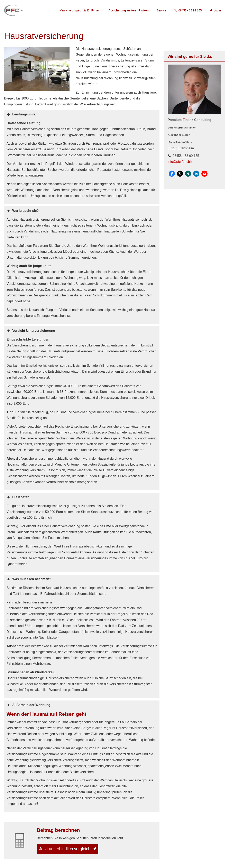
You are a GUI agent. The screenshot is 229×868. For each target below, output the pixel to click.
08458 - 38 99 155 (186, 156)
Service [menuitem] (162, 10)
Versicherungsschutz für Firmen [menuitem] (80, 10)
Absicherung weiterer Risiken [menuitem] (129, 10)
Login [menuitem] (215, 10)
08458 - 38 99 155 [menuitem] (188, 10)
